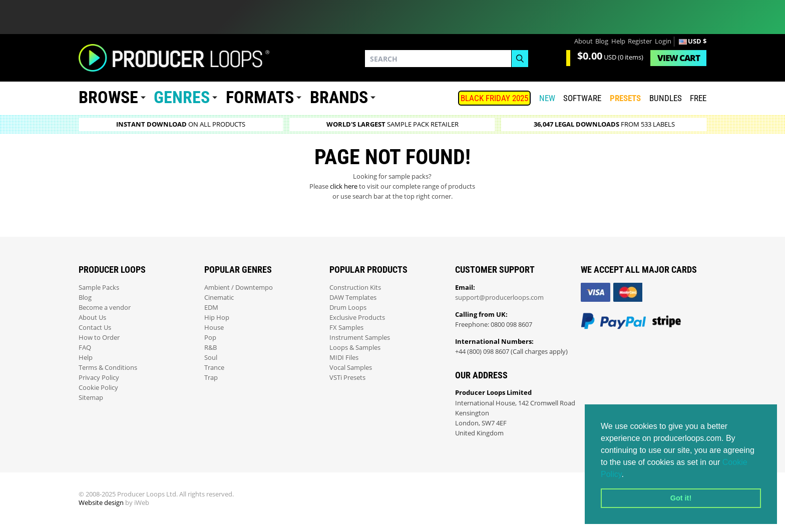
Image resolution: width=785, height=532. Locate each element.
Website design (101, 503)
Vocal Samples (351, 368)
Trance (214, 368)
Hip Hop (217, 318)
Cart (679, 58)
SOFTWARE (582, 98)
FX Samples (346, 328)
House (214, 328)
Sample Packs (99, 288)
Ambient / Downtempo (239, 288)
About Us (92, 318)
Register (640, 41)
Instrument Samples (360, 338)
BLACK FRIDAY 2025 (494, 98)
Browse (108, 97)
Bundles (666, 98)
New (547, 98)
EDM (211, 308)
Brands (339, 97)
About (583, 41)
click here (344, 186)
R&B (211, 348)
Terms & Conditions (108, 368)
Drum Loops (348, 308)
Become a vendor (105, 308)
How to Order (99, 338)
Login (663, 41)
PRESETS (625, 98)
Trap (211, 378)
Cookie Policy (98, 388)
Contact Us (95, 328)
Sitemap (91, 398)
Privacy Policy (99, 378)
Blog (602, 41)
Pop (210, 338)
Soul (211, 358)
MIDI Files (344, 358)
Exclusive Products (357, 318)
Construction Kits (355, 288)
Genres (182, 97)
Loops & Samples (355, 348)
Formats (260, 97)
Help (618, 41)
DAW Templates (353, 298)
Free (698, 98)
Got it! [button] (681, 498)
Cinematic (219, 298)
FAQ (85, 348)
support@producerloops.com (499, 298)
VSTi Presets (347, 378)
